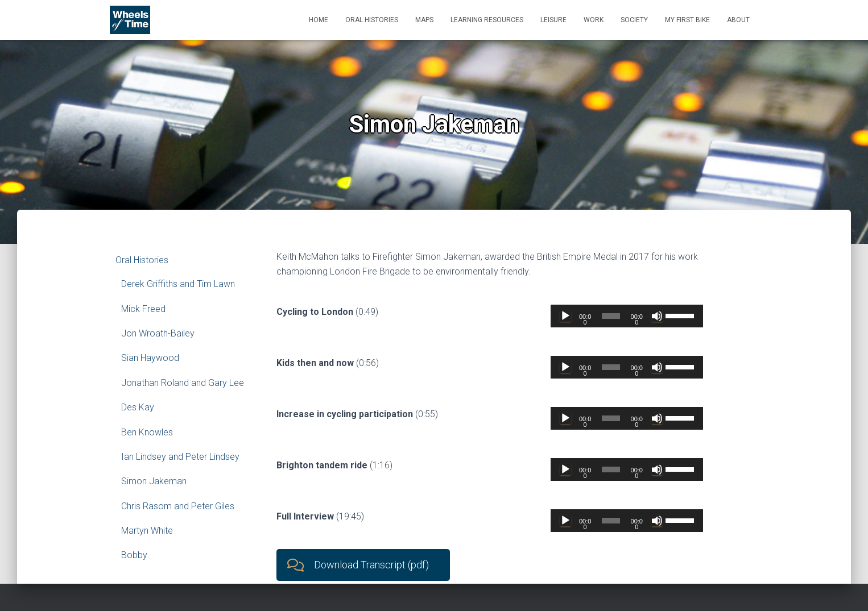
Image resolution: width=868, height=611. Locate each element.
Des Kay (138, 407)
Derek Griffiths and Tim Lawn (178, 284)
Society (634, 20)
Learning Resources (487, 20)
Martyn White (147, 531)
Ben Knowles (147, 432)
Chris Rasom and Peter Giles (178, 506)
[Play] (565, 316)
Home (319, 20)
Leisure (553, 20)
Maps (424, 20)
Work (594, 20)
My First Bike (687, 20)
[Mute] (657, 316)
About (738, 20)
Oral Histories (372, 20)
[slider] (611, 316)
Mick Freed (143, 309)
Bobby (134, 555)
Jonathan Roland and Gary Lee (183, 383)
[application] (627, 316)
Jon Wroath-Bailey (158, 333)
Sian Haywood (150, 358)
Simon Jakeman (154, 481)
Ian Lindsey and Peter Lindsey (180, 457)
